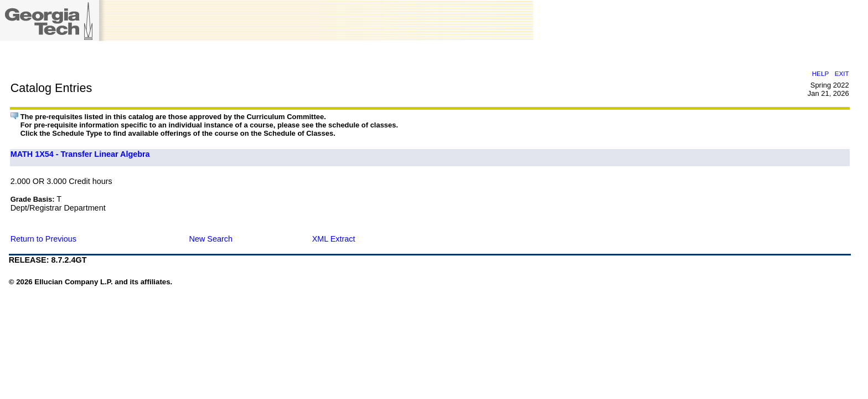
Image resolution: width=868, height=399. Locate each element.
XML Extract (334, 239)
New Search (211, 239)
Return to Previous (43, 239)
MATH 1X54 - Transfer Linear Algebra (80, 154)
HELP (820, 73)
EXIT (842, 73)
